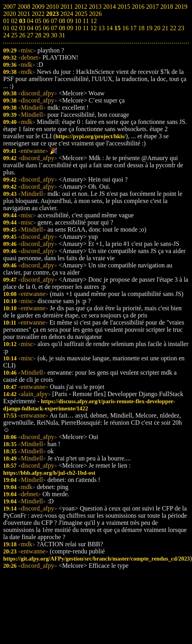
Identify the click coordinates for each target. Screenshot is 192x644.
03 (22, 28)
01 (6, 28)
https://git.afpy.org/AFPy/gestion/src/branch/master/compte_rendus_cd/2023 (97, 559)
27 (30, 35)
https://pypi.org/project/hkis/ (91, 136)
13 (101, 28)
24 (6, 35)
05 (38, 28)
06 (46, 28)
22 (173, 28)
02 (14, 28)
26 (22, 35)
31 (62, 35)
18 (141, 28)
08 (62, 28)
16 (125, 28)
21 (165, 28)
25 (14, 35)
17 (133, 28)
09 (70, 28)
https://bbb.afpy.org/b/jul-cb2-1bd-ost (49, 473)
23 (181, 28)
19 (149, 28)
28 (38, 35)
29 (46, 35)
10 (78, 28)
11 (86, 28)
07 (54, 28)
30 (54, 35)
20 (157, 28)
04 (30, 28)
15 (117, 28)
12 (93, 28)
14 (109, 28)
